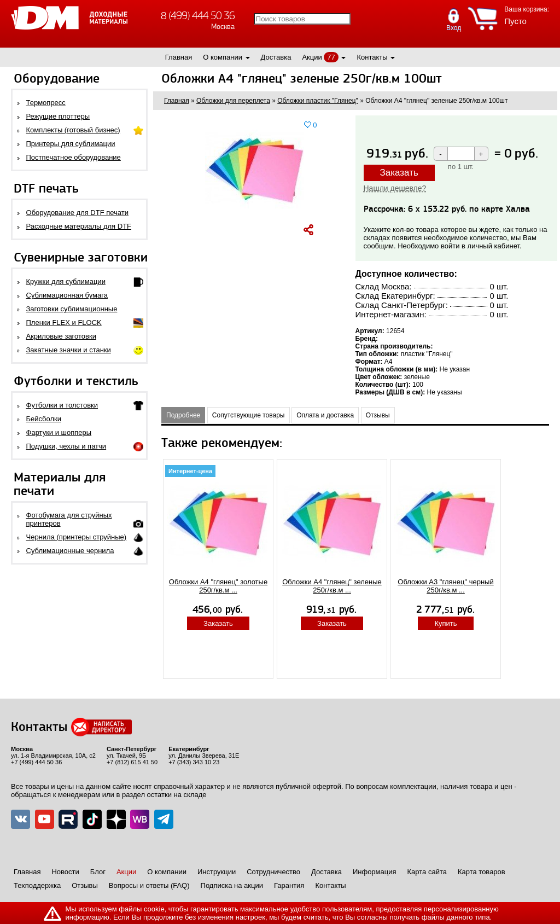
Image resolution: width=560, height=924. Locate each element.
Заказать (399, 173)
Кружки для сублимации (66, 281)
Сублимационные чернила (70, 551)
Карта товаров (482, 872)
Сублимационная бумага (67, 295)
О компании (223, 57)
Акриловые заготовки (61, 336)
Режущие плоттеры (58, 116)
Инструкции (217, 872)
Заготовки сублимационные (72, 309)
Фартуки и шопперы (59, 432)
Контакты (372, 57)
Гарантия (289, 885)
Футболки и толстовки (62, 405)
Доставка (276, 57)
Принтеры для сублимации (71, 144)
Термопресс (46, 103)
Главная (179, 57)
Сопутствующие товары (249, 415)
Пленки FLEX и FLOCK (64, 322)
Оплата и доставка (325, 415)
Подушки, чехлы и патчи (66, 446)
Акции (312, 57)
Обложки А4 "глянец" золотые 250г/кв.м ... (218, 586)
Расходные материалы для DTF (79, 226)
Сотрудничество (273, 872)
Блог (98, 872)
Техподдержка (37, 885)
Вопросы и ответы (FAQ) (149, 885)
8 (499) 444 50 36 (198, 16)
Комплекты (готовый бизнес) (73, 130)
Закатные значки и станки (69, 350)
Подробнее (183, 415)
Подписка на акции (232, 885)
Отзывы (378, 415)
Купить (445, 623)
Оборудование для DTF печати (78, 213)
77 (331, 57)
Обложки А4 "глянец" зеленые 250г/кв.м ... (332, 586)
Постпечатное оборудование (74, 157)
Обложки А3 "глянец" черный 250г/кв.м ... (445, 586)
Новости (65, 872)
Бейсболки (44, 419)
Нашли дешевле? (395, 188)
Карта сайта (427, 872)
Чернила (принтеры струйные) (77, 537)
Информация (375, 872)
